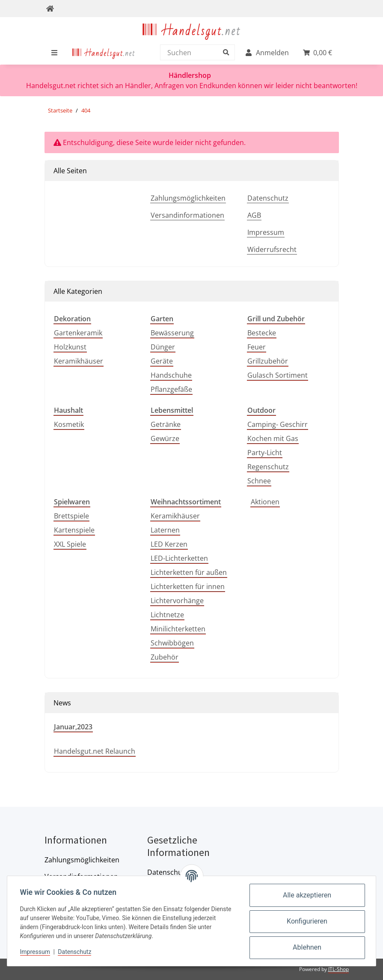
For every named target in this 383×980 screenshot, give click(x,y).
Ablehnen (306, 947)
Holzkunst (70, 347)
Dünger (163, 347)
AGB (254, 215)
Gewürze (165, 438)
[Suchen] (195, 53)
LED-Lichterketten (179, 558)
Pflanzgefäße (171, 389)
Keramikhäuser (79, 361)
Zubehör (165, 657)
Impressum (266, 232)
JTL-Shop (338, 969)
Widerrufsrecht (272, 249)
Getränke (166, 424)
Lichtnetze (167, 615)
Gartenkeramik (78, 333)
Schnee (259, 481)
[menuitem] (104, 53)
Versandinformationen (187, 215)
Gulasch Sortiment (278, 375)
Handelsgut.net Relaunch (95, 751)
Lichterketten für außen (189, 572)
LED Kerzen (169, 544)
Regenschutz (268, 467)
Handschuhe (171, 375)
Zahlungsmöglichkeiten (188, 198)
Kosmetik (69, 424)
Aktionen (265, 502)
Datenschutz (268, 198)
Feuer (257, 347)
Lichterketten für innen (188, 586)
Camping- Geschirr (278, 424)
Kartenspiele (74, 530)
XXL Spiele (70, 544)
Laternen (165, 530)
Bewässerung (172, 333)
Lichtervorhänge (177, 601)
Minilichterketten (178, 629)
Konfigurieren (306, 921)
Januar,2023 (73, 727)
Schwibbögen (172, 643)
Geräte (162, 361)
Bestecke (262, 333)
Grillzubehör (268, 361)
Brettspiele (71, 516)
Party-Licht (265, 453)
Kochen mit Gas (273, 438)
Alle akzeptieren (306, 895)
